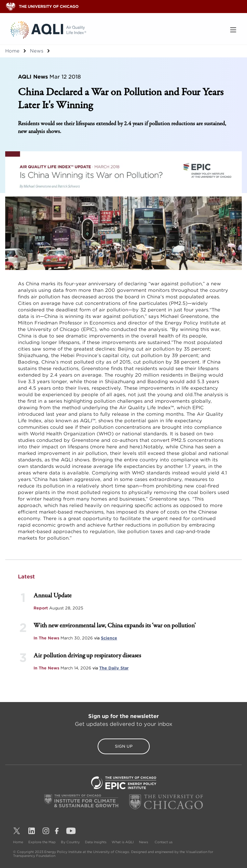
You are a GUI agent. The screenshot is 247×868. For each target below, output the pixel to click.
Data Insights (96, 842)
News (37, 51)
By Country (70, 842)
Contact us (164, 842)
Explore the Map (42, 842)
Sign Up (124, 746)
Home (12, 51)
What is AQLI (123, 842)
